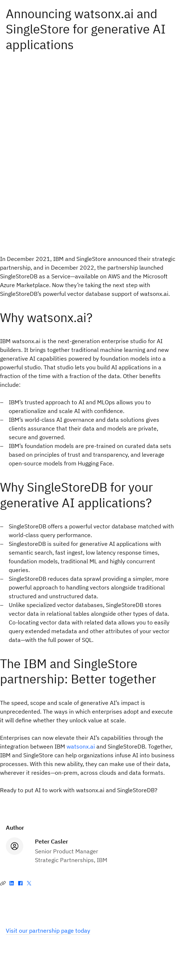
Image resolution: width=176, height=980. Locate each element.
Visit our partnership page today (48, 931)
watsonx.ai (81, 746)
